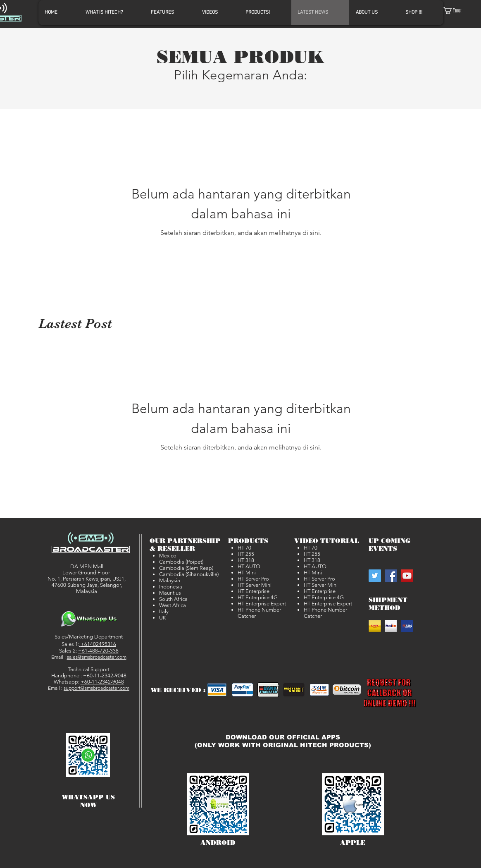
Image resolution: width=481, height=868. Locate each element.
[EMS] (407, 626)
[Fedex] (391, 626)
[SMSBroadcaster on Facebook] (391, 576)
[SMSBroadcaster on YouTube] (407, 576)
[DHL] (375, 626)
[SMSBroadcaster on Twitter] (375, 576)
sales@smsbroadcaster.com (97, 657)
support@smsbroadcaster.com (96, 688)
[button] (457, 11)
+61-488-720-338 (98, 651)
